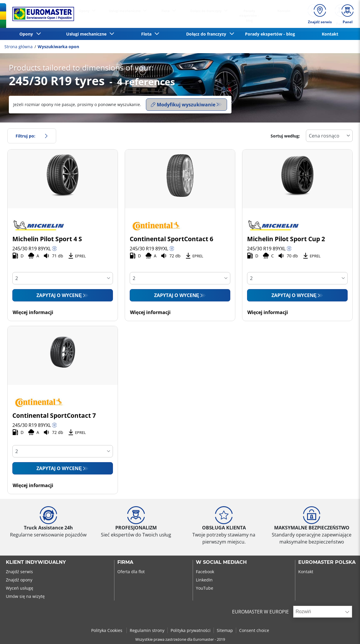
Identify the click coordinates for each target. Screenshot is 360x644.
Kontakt (330, 34)
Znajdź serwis (19, 572)
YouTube (205, 588)
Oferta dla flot (131, 572)
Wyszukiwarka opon (58, 47)
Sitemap (225, 630)
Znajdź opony (19, 580)
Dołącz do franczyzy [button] (207, 34)
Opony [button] (27, 34)
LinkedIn (204, 580)
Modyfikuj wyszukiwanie (183, 105)
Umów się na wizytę (25, 596)
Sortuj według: (285, 136)
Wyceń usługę (20, 588)
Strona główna (19, 47)
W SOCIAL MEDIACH (221, 562)
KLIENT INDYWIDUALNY (36, 562)
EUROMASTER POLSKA (327, 562)
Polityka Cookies (107, 630)
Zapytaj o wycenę (59, 295)
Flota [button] (147, 34)
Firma (125, 562)
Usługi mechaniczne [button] (87, 34)
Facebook (205, 572)
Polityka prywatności (191, 630)
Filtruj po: (32, 136)
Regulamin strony (147, 630)
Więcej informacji (33, 312)
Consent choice (254, 630)
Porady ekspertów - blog (270, 34)
